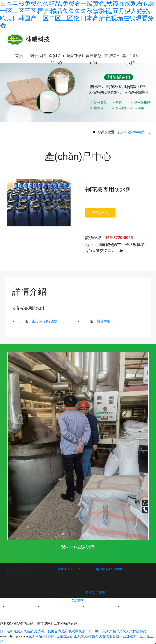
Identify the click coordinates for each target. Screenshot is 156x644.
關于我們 (38, 56)
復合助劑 (103, 321)
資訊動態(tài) (94, 56)
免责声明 (78, 601)
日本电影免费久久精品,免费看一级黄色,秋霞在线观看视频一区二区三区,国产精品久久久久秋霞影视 (73, 631)
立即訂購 (104, 222)
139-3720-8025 (69, 569)
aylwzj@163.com (109, 569)
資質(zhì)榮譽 (95, 593)
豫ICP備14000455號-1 (67, 593)
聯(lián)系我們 (131, 56)
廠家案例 (75, 56)
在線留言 (112, 56)
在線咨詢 (100, 212)
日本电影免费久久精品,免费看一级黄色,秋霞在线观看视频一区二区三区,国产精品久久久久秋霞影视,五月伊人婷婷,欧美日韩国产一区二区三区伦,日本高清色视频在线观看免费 (78, 15)
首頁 (19, 56)
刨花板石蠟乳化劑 (45, 321)
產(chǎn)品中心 (56, 56)
